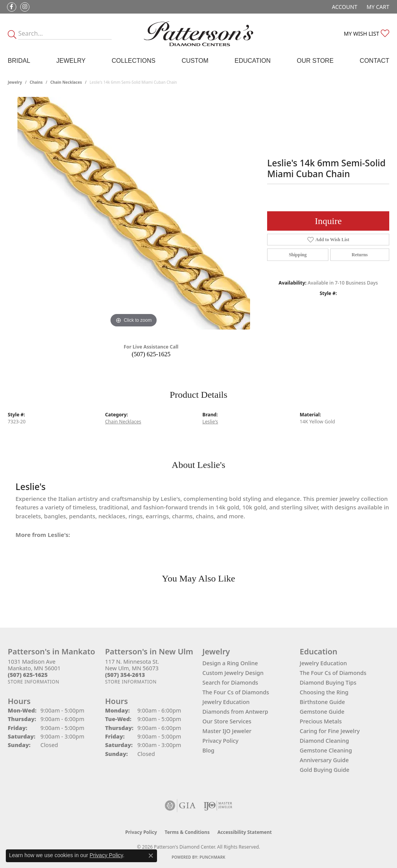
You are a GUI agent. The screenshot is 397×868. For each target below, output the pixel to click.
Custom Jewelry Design (233, 673)
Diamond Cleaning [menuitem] (324, 741)
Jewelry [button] (71, 61)
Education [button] (253, 61)
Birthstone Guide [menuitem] (322, 702)
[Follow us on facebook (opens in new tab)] (12, 7)
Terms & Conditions (187, 832)
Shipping (298, 255)
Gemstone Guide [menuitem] (322, 712)
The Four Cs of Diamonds (236, 692)
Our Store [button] (315, 61)
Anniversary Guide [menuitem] (324, 760)
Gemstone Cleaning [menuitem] (326, 750)
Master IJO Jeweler (227, 731)
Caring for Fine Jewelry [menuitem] (330, 731)
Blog (208, 750)
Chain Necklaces (66, 82)
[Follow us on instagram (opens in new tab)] (25, 7)
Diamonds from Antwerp (235, 712)
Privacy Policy (220, 741)
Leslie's (210, 422)
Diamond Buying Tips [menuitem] (328, 682)
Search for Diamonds (230, 682)
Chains (36, 82)
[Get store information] (34, 682)
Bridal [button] (19, 61)
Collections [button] (134, 61)
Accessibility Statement (245, 832)
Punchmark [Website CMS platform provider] (213, 857)
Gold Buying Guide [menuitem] (325, 770)
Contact (375, 61)
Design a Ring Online (230, 663)
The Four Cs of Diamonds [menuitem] (333, 673)
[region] (134, 213)
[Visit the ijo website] (218, 806)
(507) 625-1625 (151, 354)
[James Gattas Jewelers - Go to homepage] (198, 34)
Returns (360, 255)
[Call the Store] (28, 675)
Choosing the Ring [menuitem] (324, 692)
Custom (195, 61)
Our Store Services (227, 721)
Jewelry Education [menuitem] (323, 663)
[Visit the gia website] (180, 806)
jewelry (15, 82)
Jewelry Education (226, 702)
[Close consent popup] (151, 856)
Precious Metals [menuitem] (321, 721)
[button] (344, 7)
